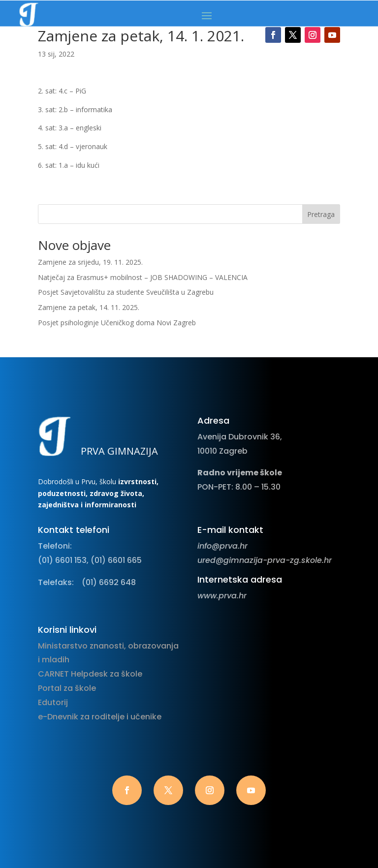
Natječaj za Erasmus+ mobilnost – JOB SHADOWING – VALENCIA (143, 277)
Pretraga (321, 214)
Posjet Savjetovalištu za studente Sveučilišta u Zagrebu (126, 292)
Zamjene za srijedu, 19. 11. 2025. (90, 262)
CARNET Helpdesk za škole (90, 674)
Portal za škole (67, 688)
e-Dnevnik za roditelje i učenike (100, 717)
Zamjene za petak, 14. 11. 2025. (89, 307)
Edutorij (53, 702)
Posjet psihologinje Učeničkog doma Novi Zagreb (117, 323)
